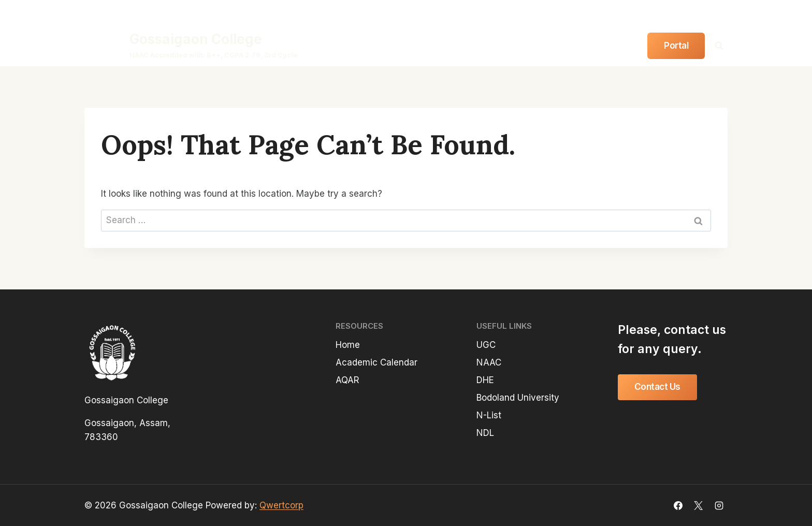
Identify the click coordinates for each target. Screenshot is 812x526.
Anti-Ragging (582, 12)
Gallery (565, 45)
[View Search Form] (719, 46)
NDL (485, 433)
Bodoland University (518, 398)
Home (330, 45)
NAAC (489, 362)
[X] (699, 505)
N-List (489, 415)
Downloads (638, 12)
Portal (676, 46)
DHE (485, 380)
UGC (486, 345)
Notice (526, 45)
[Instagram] (719, 12)
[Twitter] (699, 12)
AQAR (347, 380)
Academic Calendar (376, 362)
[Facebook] (678, 12)
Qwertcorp (281, 505)
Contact (609, 45)
